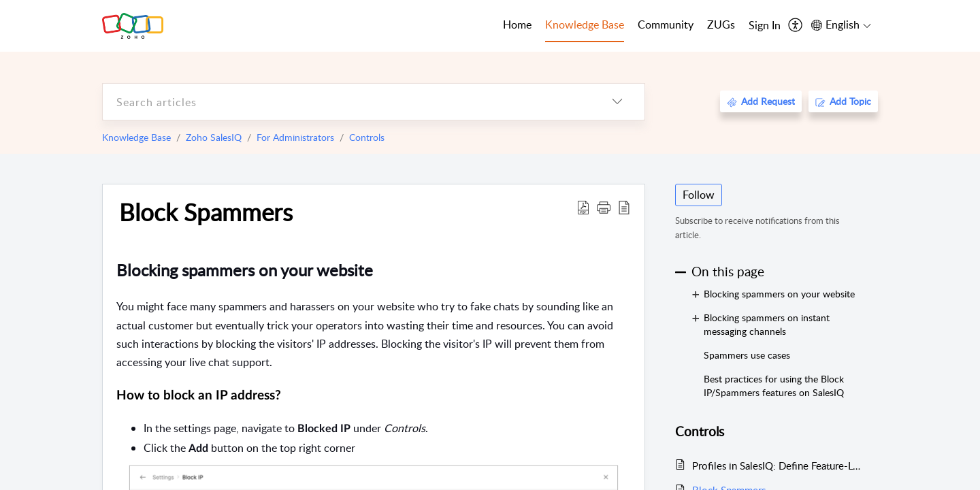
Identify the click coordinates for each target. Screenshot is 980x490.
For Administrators (295, 137)
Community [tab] (666, 24)
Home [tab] (517, 24)
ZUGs (721, 24)
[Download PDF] (583, 207)
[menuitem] (765, 26)
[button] (604, 207)
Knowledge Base (136, 137)
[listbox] (617, 102)
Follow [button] (699, 195)
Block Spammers (206, 212)
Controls (367, 137)
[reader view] (624, 207)
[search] (346, 102)
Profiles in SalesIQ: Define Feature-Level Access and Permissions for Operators (778, 465)
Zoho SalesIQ (214, 137)
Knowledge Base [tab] (585, 24)
